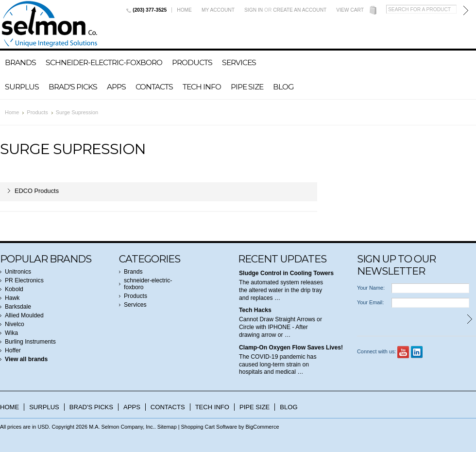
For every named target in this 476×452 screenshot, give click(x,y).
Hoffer (13, 350)
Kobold (14, 289)
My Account (218, 10)
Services (239, 62)
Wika (11, 333)
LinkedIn (417, 352)
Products (192, 62)
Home (184, 10)
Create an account (300, 10)
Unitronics (18, 272)
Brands (20, 62)
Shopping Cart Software (209, 427)
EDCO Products (37, 191)
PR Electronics (24, 280)
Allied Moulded (24, 315)
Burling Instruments (30, 342)
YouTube (403, 352)
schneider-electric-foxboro (104, 62)
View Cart (350, 10)
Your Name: (371, 288)
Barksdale (18, 307)
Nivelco (15, 324)
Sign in (254, 10)
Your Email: (370, 302)
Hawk (12, 298)
